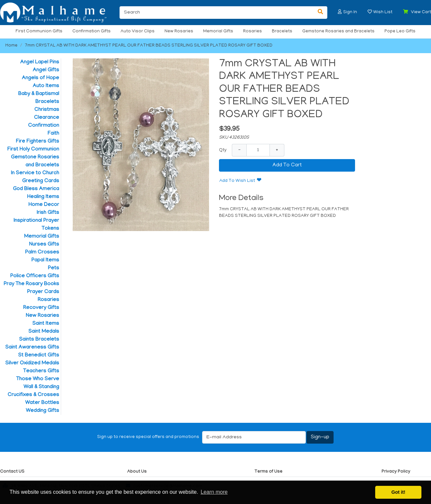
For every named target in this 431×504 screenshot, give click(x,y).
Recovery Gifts (41, 308)
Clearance (47, 118)
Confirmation (44, 126)
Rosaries (252, 32)
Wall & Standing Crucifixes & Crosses (33, 391)
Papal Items (45, 260)
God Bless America (36, 189)
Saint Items (46, 324)
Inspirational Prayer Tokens (36, 225)
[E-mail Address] (254, 437)
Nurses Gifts (44, 245)
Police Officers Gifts (35, 276)
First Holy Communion (33, 150)
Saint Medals (44, 332)
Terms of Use (268, 472)
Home (11, 46)
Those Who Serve (38, 379)
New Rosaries (179, 32)
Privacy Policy (396, 472)
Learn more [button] (214, 492)
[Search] (217, 13)
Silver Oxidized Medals (32, 363)
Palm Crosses (42, 252)
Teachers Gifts (41, 371)
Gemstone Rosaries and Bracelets (338, 32)
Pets (54, 268)
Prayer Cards (43, 292)
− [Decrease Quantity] (239, 150)
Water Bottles (42, 403)
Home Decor (44, 205)
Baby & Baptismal (39, 94)
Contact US (12, 472)
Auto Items (46, 86)
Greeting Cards (41, 181)
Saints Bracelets (39, 340)
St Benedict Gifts (39, 355)
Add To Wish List (237, 181)
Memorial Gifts (218, 32)
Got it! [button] (398, 492)
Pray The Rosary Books (31, 284)
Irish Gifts (48, 213)
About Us (137, 472)
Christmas (47, 110)
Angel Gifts (46, 70)
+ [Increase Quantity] (277, 150)
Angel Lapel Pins (40, 62)
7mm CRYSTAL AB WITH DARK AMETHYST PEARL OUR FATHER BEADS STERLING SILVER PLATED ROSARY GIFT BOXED (149, 46)
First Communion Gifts (39, 32)
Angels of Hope (40, 78)
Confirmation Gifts (91, 32)
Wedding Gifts (42, 411)
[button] (340, 12)
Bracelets (282, 32)
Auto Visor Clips (138, 32)
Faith (53, 134)
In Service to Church (35, 173)
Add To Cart (287, 165)
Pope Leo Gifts (400, 32)
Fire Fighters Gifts (37, 142)
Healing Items (43, 197)
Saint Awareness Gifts (32, 348)
